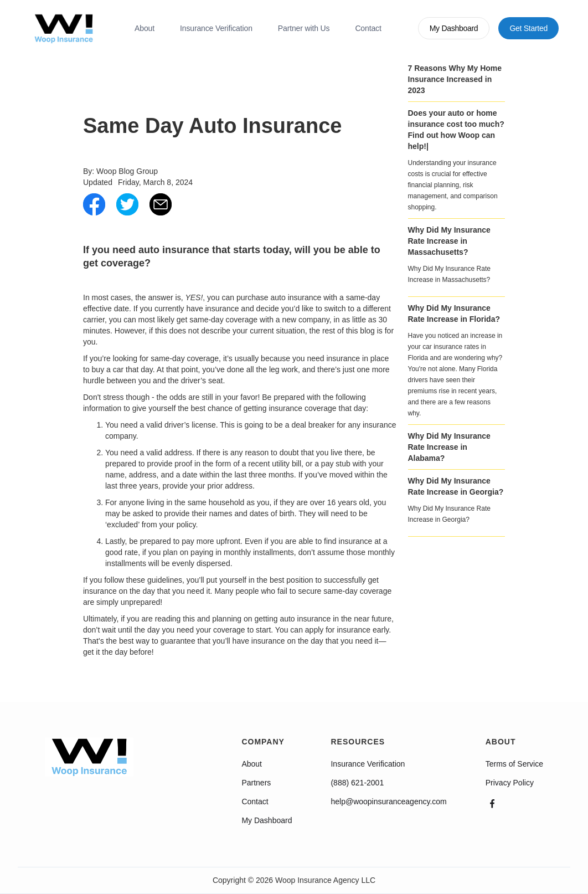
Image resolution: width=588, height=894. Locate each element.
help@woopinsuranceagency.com (388, 801)
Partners (256, 783)
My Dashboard (267, 820)
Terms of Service (514, 764)
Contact (368, 28)
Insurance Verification (216, 28)
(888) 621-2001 (357, 783)
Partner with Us (304, 28)
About (145, 28)
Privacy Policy (510, 783)
